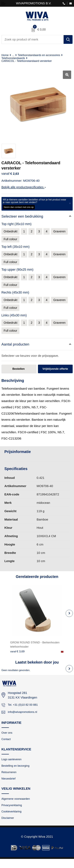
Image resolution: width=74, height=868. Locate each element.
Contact (7, 744)
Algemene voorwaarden (17, 806)
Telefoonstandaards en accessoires (43, 55)
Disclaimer (9, 827)
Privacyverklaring (13, 813)
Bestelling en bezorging (17, 771)
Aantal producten (16, 347)
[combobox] (33, 39)
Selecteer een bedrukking (23, 217)
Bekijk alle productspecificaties (24, 188)
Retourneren (10, 778)
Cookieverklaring (13, 820)
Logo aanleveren (13, 764)
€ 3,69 (18, 654)
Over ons (8, 737)
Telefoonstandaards (15, 58)
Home (6, 55)
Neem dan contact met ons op (19, 208)
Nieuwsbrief (9, 785)
